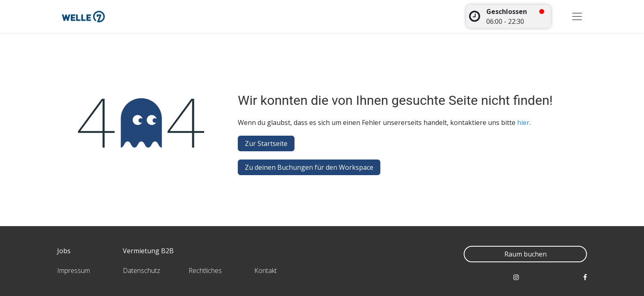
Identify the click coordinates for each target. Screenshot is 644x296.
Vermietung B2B (148, 251)
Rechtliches (205, 271)
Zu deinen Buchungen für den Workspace (309, 167)
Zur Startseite (266, 143)
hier (523, 123)
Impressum (74, 271)
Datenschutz (141, 271)
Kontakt (266, 271)
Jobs (64, 251)
